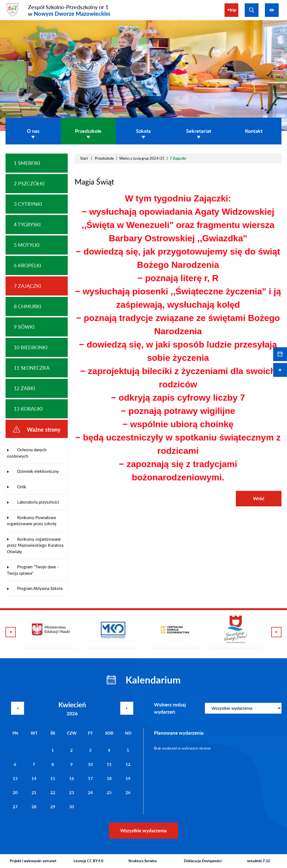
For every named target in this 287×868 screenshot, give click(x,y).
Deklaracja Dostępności (203, 861)
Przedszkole (104, 158)
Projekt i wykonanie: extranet (33, 861)
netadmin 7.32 (259, 861)
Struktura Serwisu (143, 861)
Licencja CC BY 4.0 (88, 861)
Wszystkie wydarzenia (143, 831)
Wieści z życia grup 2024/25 (142, 158)
